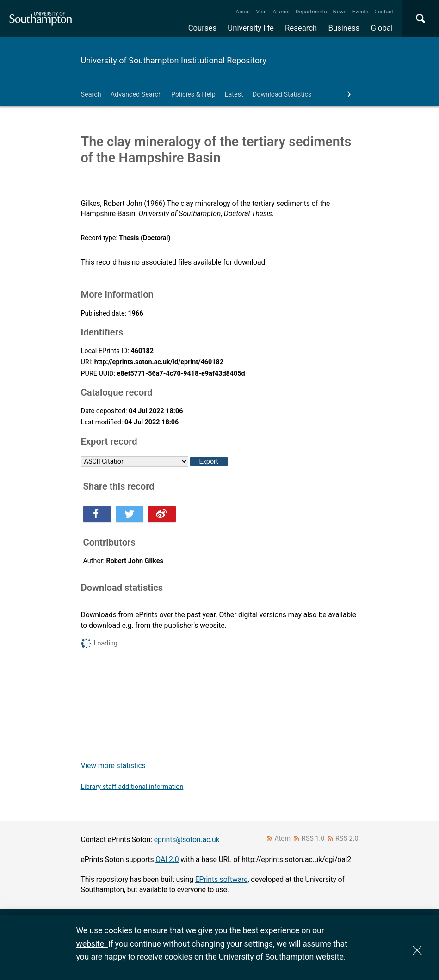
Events (361, 12)
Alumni (281, 12)
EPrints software (222, 879)
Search (91, 95)
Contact (384, 12)
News (339, 12)
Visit (262, 12)
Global (382, 28)
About (243, 12)
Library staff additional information (132, 787)
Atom (282, 839)
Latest (234, 95)
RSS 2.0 (347, 839)
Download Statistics (282, 95)
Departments (311, 12)
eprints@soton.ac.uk (187, 840)
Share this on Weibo (162, 514)
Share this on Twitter (130, 514)
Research (301, 28)
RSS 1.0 (313, 839)
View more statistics (113, 766)
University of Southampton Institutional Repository (174, 60)
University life (251, 28)
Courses (202, 28)
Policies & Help (193, 95)
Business (344, 28)
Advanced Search (136, 95)
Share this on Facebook (97, 514)
